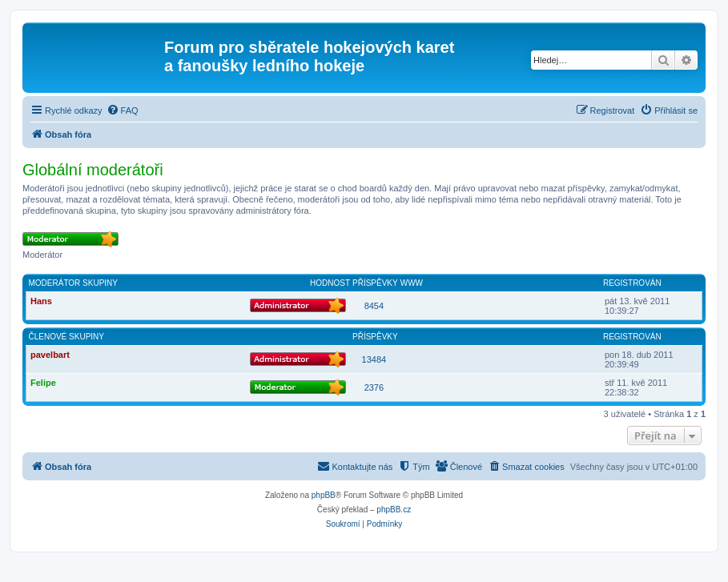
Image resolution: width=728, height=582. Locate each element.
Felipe (43, 383)
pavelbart (50, 355)
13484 (374, 359)
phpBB (324, 495)
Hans (41, 301)
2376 (374, 387)
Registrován (632, 283)
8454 (374, 306)
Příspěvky (375, 283)
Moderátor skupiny (74, 283)
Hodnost (330, 283)
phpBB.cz (394, 510)
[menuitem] (123, 110)
